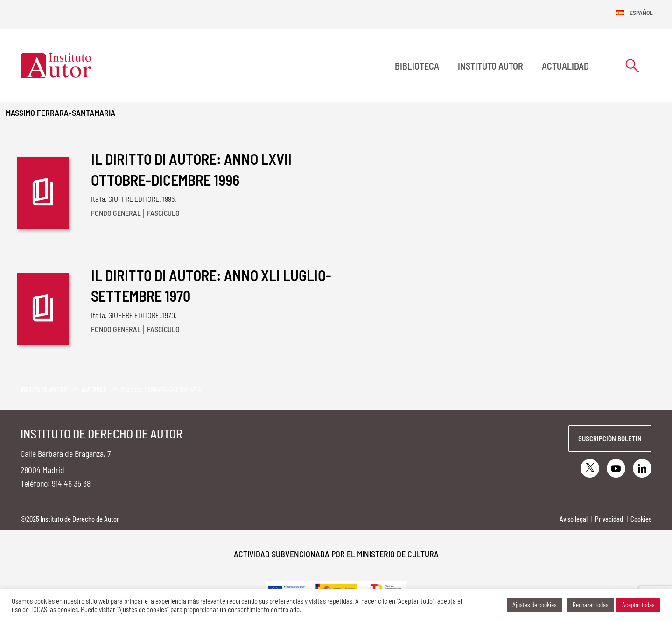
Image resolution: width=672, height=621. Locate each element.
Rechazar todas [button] (591, 605)
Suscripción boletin (610, 438)
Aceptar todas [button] (638, 605)
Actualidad (565, 66)
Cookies (641, 519)
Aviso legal (574, 519)
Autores (94, 389)
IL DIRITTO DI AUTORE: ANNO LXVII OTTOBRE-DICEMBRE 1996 (191, 169)
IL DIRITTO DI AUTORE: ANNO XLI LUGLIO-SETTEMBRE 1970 (211, 286)
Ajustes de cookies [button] (535, 605)
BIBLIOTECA (417, 66)
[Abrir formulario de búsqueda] (632, 66)
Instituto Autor (490, 66)
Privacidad (609, 519)
